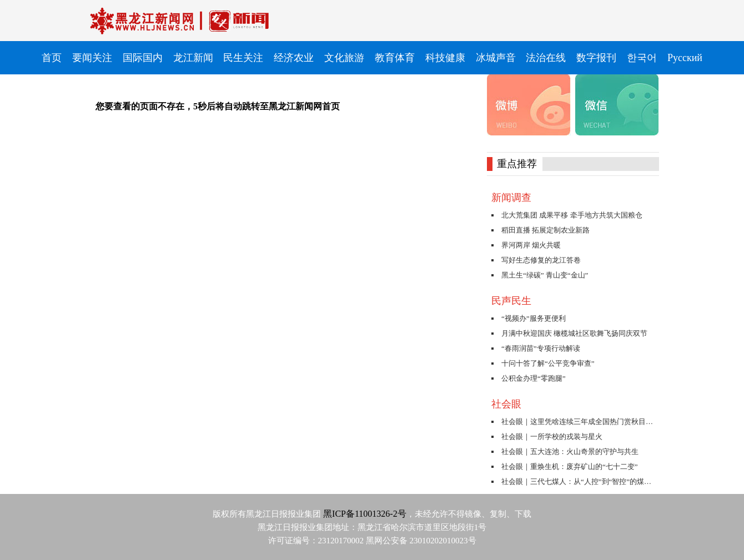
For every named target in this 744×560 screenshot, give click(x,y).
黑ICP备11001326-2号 (365, 514)
